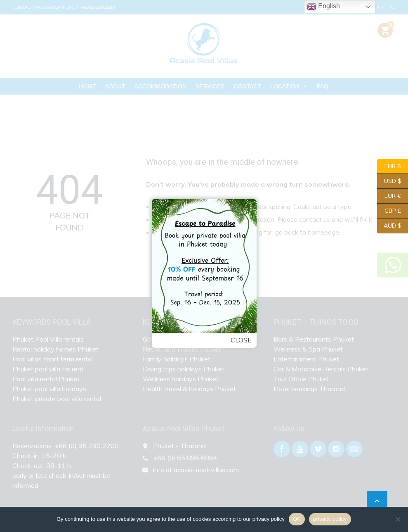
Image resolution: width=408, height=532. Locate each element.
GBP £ (389, 211)
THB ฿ (389, 166)
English (323, 7)
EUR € (389, 196)
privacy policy (330, 519)
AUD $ (389, 226)
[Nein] (398, 519)
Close (239, 340)
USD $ (389, 181)
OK (297, 519)
